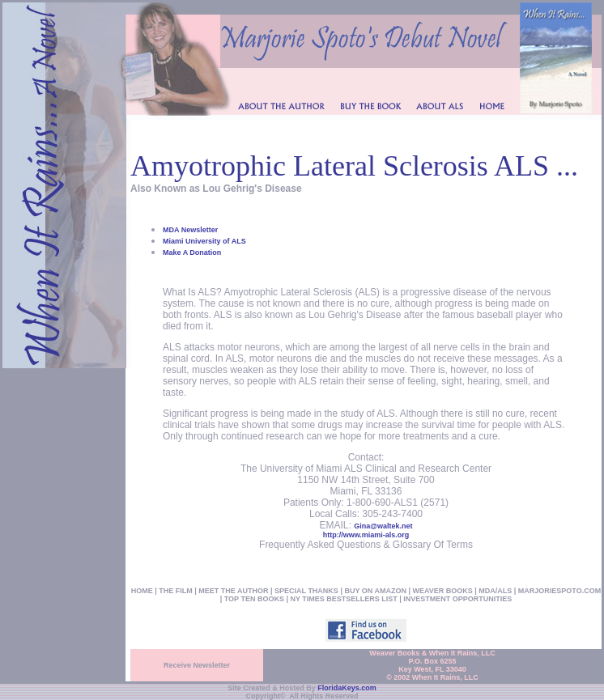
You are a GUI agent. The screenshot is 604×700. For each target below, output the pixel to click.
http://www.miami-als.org (366, 535)
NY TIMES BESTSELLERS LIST (343, 599)
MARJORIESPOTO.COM (559, 591)
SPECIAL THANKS (306, 591)
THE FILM (176, 591)
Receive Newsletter (197, 665)
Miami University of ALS (204, 241)
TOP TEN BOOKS (254, 599)
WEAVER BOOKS (442, 591)
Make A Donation (192, 252)
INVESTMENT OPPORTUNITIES (457, 599)
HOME (142, 591)
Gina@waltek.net (383, 526)
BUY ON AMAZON (374, 591)
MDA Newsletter (190, 230)
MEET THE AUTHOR (233, 591)
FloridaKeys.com (347, 688)
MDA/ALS (495, 591)
